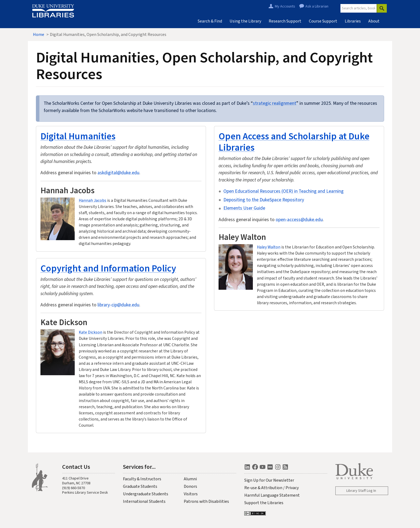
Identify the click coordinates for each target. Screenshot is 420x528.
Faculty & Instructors (142, 479)
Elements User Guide (244, 208)
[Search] (382, 8)
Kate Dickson (91, 332)
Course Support (323, 21)
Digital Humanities (78, 136)
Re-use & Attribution (263, 488)
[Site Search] (359, 8)
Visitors (191, 494)
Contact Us (76, 467)
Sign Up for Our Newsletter (269, 480)
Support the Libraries (264, 503)
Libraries (353, 21)
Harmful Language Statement (272, 495)
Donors (190, 486)
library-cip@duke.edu (118, 305)
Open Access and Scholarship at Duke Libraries (294, 142)
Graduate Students (140, 486)
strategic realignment (275, 103)
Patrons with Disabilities (206, 501)
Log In (371, 491)
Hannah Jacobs (93, 200)
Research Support (285, 21)
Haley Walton (269, 247)
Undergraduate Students (146, 494)
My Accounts (285, 6)
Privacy (292, 488)
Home (39, 35)
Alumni (190, 479)
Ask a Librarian (317, 6)
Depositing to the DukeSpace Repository (264, 200)
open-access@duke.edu (299, 220)
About (374, 21)
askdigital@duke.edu (118, 173)
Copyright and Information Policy (108, 268)
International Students (144, 501)
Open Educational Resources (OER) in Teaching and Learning (284, 191)
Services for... (139, 467)
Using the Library (245, 21)
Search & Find (210, 21)
